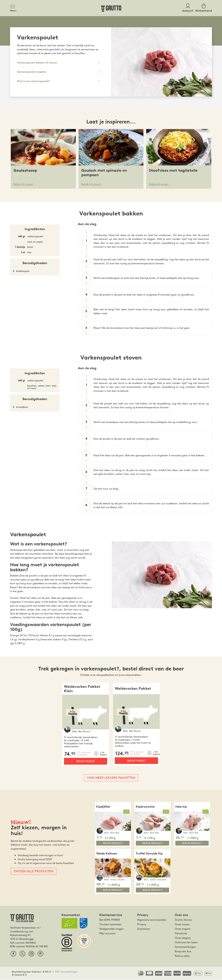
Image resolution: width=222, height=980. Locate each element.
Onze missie (182, 924)
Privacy (142, 924)
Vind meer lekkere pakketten (111, 778)
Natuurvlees (182, 956)
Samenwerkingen (185, 947)
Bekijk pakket (86, 761)
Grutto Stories (183, 920)
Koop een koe (183, 951)
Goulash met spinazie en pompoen (104, 173)
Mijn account (107, 933)
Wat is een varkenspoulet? (33, 81)
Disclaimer (144, 929)
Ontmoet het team (186, 942)
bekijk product (113, 843)
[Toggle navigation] (14, 6)
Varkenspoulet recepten (32, 72)
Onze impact (183, 929)
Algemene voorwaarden (152, 920)
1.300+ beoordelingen (65, 972)
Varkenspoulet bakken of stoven (37, 63)
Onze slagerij (183, 938)
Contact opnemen (110, 924)
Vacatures (181, 933)
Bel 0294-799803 (110, 920)
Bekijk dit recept (23, 184)
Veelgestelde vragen (112, 929)
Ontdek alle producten (34, 871)
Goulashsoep (25, 170)
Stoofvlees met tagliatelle (173, 170)
